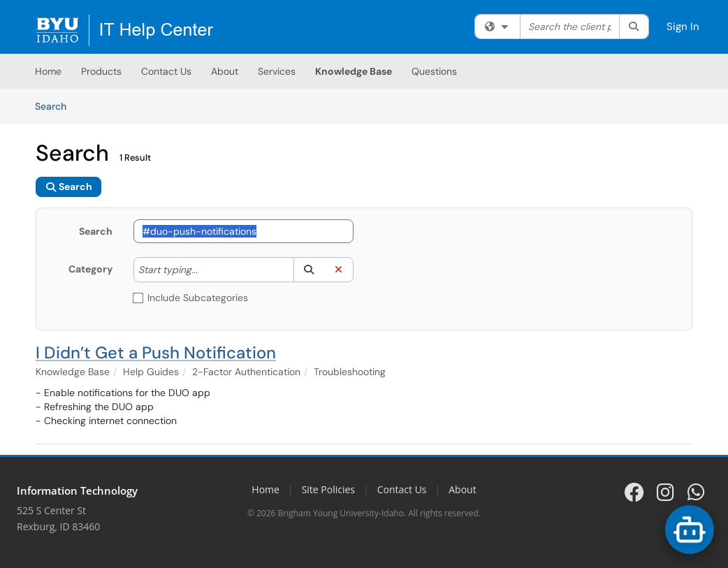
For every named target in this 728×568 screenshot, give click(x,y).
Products (101, 71)
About (225, 71)
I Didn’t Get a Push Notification (156, 352)
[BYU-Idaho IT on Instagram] (665, 492)
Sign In (683, 27)
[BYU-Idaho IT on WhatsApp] (696, 492)
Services (277, 71)
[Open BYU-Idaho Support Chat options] (690, 530)
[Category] (205, 270)
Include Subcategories (191, 298)
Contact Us (166, 71)
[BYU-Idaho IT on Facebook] (634, 492)
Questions (434, 71)
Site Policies (328, 489)
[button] (308, 270)
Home (48, 71)
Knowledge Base (354, 71)
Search (56, 105)
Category (90, 269)
